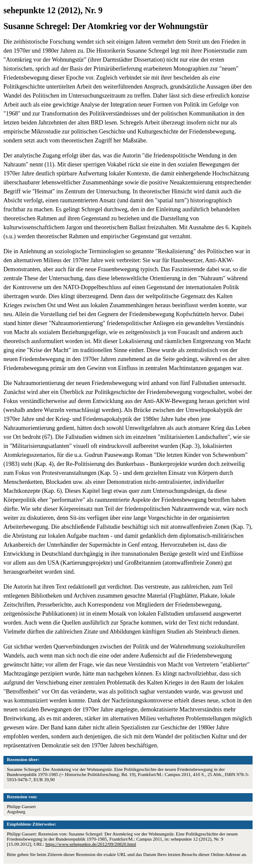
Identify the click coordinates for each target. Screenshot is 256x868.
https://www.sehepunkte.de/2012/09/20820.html (91, 844)
